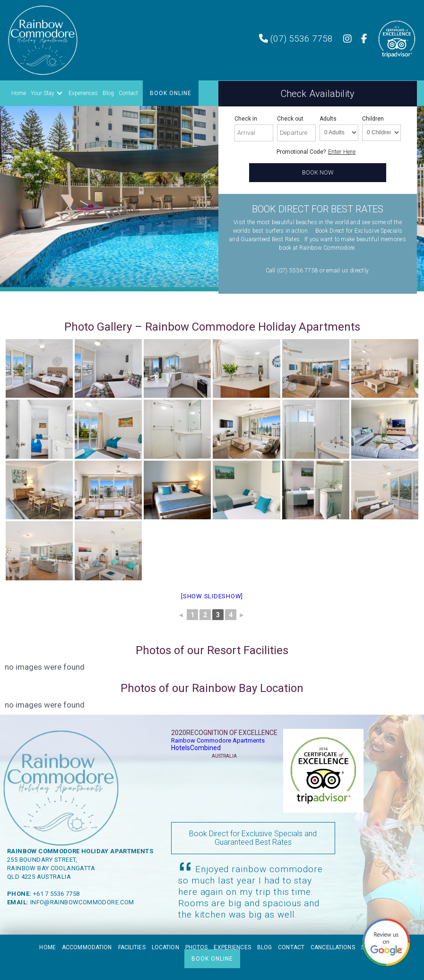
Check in (246, 119)
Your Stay (43, 93)
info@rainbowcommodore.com (82, 902)
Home (19, 93)
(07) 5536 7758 (296, 39)
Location (165, 947)
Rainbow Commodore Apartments (218, 740)
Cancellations (333, 947)
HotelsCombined (196, 748)
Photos (197, 947)
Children (373, 119)
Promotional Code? (301, 152)
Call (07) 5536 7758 (292, 271)
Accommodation (87, 947)
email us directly (347, 271)
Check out (290, 119)
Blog (108, 93)
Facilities (132, 947)
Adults (328, 119)
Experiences (83, 93)
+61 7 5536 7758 (56, 894)
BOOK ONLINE (171, 93)
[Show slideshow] (212, 596)
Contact (128, 93)
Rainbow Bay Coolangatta (51, 868)
